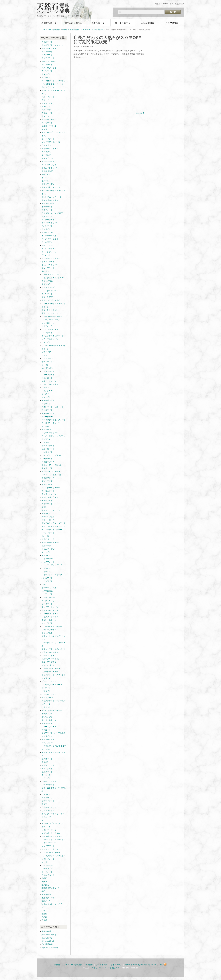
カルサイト (46, 229)
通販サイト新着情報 (70, 30)
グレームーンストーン (51, 320)
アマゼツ (45, 100)
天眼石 (44, 882)
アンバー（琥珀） (49, 119)
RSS (163, 965)
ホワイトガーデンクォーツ (53, 710)
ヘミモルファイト (49, 694)
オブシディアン (48, 184)
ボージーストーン (49, 720)
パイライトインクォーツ (53, 575)
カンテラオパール (49, 236)
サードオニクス (48, 362)
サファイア (46, 352)
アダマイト (46, 74)
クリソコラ (46, 284)
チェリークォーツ (49, 494)
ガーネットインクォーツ (52, 258)
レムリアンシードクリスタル (54, 856)
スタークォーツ (48, 417)
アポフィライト (48, 97)
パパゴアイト (47, 578)
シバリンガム (47, 368)
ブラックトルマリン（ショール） (54, 644)
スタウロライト (48, 413)
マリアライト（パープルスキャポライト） (54, 735)
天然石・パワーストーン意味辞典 (55, 7)
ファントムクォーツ (50, 610)
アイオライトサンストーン (53, 45)
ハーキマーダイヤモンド (52, 565)
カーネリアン (47, 242)
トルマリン (46, 546)
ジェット (45, 388)
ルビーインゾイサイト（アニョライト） (54, 825)
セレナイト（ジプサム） (52, 455)
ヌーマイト (46, 552)
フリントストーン (49, 620)
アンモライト (47, 123)
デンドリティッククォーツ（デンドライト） (53, 531)
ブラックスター (48, 633)
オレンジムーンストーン (52, 197)
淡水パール (46, 901)
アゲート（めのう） (50, 61)
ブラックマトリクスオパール (54, 649)
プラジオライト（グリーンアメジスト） (54, 677)
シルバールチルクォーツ (52, 384)
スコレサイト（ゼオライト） (54, 407)
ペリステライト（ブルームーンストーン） (54, 702)
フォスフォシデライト (51, 617)
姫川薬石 (45, 885)
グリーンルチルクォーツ (52, 316)
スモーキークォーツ (50, 433)
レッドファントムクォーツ (53, 849)
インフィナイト (48, 139)
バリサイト (46, 568)
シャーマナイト (48, 375)
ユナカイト (46, 778)
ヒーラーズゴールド (50, 588)
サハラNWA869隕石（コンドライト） (54, 347)
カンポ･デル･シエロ (50, 239)
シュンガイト (47, 378)
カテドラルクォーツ (50, 223)
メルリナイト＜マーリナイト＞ (54, 754)
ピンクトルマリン (49, 601)
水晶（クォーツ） (49, 898)
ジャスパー (46, 394)
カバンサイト (47, 226)
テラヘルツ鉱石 (48, 517)
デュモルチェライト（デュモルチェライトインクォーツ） (54, 525)
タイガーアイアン (49, 462)
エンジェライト (48, 161)
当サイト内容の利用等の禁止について (141, 965)
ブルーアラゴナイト (50, 662)
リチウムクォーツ (49, 807)
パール (44, 584)
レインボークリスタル (51, 833)
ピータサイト (47, 604)
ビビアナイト (47, 594)
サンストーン (47, 358)
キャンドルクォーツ (50, 265)
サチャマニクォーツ (50, 339)
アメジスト (46, 107)
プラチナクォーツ (49, 681)
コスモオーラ (47, 326)
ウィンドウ (46, 145)
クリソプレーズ (48, 287)
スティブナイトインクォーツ (54, 420)
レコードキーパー (49, 843)
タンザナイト (47, 468)
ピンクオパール (48, 597)
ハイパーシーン (48, 559)
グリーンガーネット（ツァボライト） (54, 305)
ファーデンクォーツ (50, 614)
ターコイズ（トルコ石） (52, 475)
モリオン (45, 762)
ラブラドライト (48, 801)
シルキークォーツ (49, 381)
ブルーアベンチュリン (51, 659)
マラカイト (46, 730)
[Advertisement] (99, 87)
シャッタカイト (48, 371)
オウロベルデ (47, 171)
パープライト (47, 581)
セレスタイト (47, 452)
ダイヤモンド (47, 481)
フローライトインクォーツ (53, 626)
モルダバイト (47, 772)
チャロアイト (47, 501)
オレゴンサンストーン (51, 187)
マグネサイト (47, 723)
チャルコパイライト (50, 497)
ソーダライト (47, 459)
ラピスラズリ (47, 798)
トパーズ (45, 536)
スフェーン (46, 429)
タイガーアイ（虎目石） (52, 465)
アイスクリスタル (49, 48)
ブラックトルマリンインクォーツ (54, 638)
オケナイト (46, 174)
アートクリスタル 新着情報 (92, 30)
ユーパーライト (48, 785)
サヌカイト (46, 342)
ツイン (44, 507)
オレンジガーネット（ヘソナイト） (54, 192)
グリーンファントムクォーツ (54, 313)
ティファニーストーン (51, 510)
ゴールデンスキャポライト (53, 336)
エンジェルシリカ (49, 165)
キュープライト (48, 268)
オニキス (45, 178)
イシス (44, 129)
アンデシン (46, 116)
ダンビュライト (48, 491)
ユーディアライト (49, 781)
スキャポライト (48, 400)
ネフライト (46, 555)
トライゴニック (48, 539)
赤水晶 (44, 920)
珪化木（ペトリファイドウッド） (54, 906)
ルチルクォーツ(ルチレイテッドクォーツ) (54, 815)
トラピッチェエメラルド (52, 543)
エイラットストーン (50, 149)
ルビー (44, 820)
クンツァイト (47, 294)
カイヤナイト (47, 210)
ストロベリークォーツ (51, 423)
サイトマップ (116, 965)
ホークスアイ (47, 714)
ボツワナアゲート (49, 717)
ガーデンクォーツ (49, 252)
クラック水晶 (47, 281)
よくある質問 (102, 965)
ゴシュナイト (47, 333)
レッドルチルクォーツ (51, 853)
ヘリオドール (47, 698)
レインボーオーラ (49, 830)
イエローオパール (49, 126)
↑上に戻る (140, 113)
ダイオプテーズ (48, 478)
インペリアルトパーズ (51, 142)
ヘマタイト (46, 691)
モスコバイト (47, 759)
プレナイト (46, 688)
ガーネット (46, 255)
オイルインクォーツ (50, 168)
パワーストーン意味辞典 (50, 30)
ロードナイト (47, 872)
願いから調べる (123, 23)
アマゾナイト (47, 103)
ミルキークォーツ (49, 739)
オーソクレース (48, 203)
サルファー (46, 355)
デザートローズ (48, 520)
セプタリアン (47, 442)
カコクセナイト (48, 220)
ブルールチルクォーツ (51, 668)
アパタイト (46, 78)
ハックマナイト (48, 562)
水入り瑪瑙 (46, 895)
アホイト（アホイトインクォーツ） (54, 92)
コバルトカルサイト (50, 329)
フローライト (47, 623)
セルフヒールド (48, 449)
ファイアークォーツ (50, 607)
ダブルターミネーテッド (52, 488)
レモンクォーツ (48, 859)
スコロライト (47, 410)
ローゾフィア (47, 869)
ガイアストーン (48, 245)
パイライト (46, 572)
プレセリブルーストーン (52, 685)
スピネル (45, 426)
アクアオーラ (47, 52)
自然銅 (44, 917)
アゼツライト (47, 71)
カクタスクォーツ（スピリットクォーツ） (54, 215)
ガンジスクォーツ (49, 249)
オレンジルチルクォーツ (52, 200)
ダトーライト (47, 484)
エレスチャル (47, 158)
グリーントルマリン (50, 310)
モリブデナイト (48, 765)
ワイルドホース (48, 875)
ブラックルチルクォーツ (52, 652)
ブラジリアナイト (49, 630)
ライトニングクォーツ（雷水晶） (54, 790)
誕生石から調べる (74, 23)
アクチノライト (48, 58)
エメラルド (46, 155)
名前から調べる (49, 23)
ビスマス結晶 (47, 591)
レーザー (45, 862)
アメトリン (46, 110)
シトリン (45, 365)
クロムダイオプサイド (51, 291)
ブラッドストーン (49, 656)
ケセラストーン (48, 323)
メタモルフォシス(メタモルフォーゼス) (54, 748)
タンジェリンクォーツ (51, 471)
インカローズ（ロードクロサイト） (54, 134)
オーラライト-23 (48, 207)
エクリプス (46, 152)
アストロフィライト (50, 68)
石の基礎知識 (147, 23)
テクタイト (46, 513)
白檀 (43, 911)
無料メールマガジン (172, 23)
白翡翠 (44, 914)
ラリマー (45, 804)
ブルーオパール (48, 665)
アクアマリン (47, 55)
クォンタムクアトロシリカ (53, 278)
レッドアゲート (48, 846)
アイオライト (47, 42)
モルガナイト (47, 769)
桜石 (43, 891)
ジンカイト (46, 397)
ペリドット (46, 707)
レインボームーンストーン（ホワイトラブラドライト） (54, 838)
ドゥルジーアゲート (50, 549)
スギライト (46, 404)
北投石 (44, 878)
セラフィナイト (48, 446)
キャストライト (48, 262)
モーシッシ (46, 775)
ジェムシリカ (47, 391)
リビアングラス (48, 811)
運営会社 (89, 965)
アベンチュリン (48, 87)
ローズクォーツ (48, 865)
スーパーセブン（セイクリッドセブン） (54, 438)
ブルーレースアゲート (51, 672)
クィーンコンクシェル (51, 274)
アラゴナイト (47, 113)
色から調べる (98, 23)
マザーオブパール (49, 727)
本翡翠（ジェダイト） (51, 888)
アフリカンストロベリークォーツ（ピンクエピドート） (54, 82)
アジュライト (47, 65)
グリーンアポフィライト (52, 300)
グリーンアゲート (49, 297)
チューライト (47, 504)
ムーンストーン (48, 743)
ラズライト (46, 794)
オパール (45, 181)
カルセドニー (47, 233)
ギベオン (45, 271)
